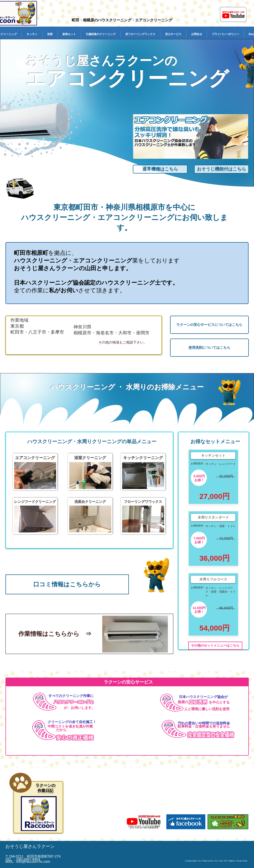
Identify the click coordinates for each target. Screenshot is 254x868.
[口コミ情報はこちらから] (67, 584)
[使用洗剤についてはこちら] (209, 348)
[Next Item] (160, 634)
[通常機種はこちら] (160, 169)
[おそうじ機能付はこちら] (221, 169)
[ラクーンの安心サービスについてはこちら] (209, 325)
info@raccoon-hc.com (33, 862)
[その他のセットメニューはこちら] (215, 646)
